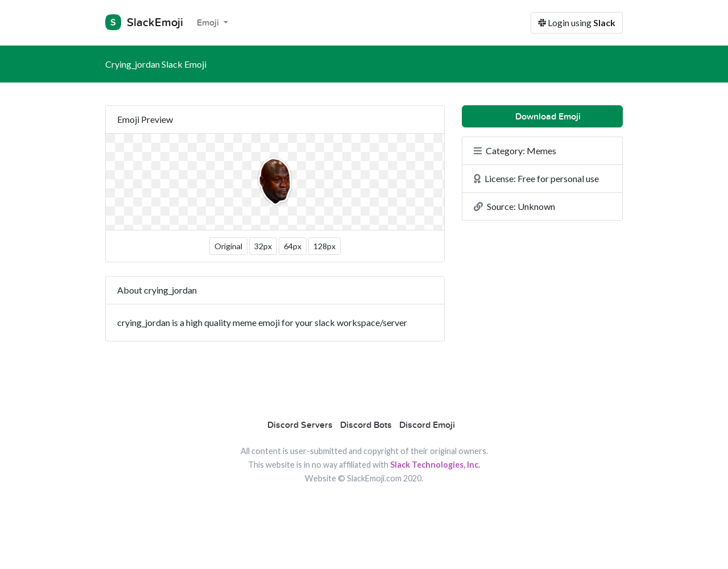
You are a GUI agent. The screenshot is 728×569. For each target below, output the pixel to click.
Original (228, 246)
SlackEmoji (144, 22)
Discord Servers (300, 425)
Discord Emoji (427, 425)
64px (293, 246)
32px (263, 246)
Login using (577, 22)
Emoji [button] (209, 23)
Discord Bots (366, 425)
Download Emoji (542, 117)
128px (324, 246)
